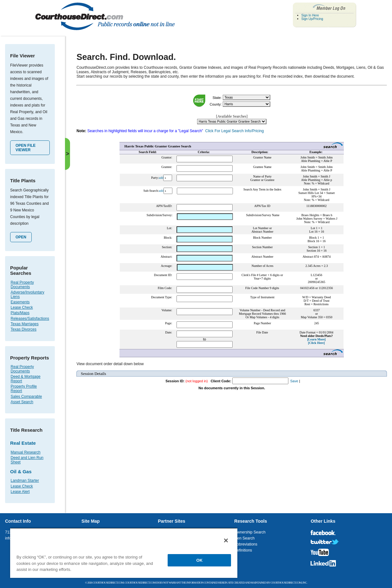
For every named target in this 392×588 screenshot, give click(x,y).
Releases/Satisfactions (30, 319)
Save (294, 381)
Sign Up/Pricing (312, 19)
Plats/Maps (20, 313)
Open (21, 237)
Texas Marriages (25, 324)
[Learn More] (316, 339)
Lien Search (244, 538)
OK (200, 560)
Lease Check (22, 307)
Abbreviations (246, 544)
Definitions (243, 550)
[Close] (226, 540)
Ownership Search (250, 532)
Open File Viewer (26, 148)
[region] (124, 553)
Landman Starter (25, 481)
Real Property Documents (22, 285)
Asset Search (22, 402)
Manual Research (26, 452)
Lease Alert (20, 492)
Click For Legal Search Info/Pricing (235, 131)
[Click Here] (316, 343)
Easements (20, 302)
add (161, 178)
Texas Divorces (24, 329)
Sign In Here (310, 15)
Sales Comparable (26, 397)
